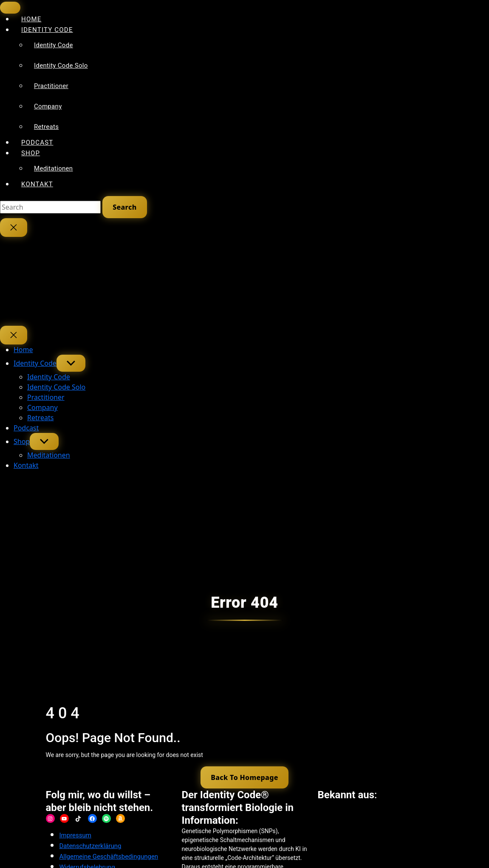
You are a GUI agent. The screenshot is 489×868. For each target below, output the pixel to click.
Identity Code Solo (61, 65)
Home (23, 350)
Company (48, 106)
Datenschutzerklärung (90, 846)
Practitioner (51, 86)
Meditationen (53, 168)
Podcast (26, 428)
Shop (31, 153)
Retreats (46, 127)
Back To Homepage (245, 777)
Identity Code (47, 30)
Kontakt (37, 184)
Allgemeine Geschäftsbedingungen (109, 857)
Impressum (75, 836)
